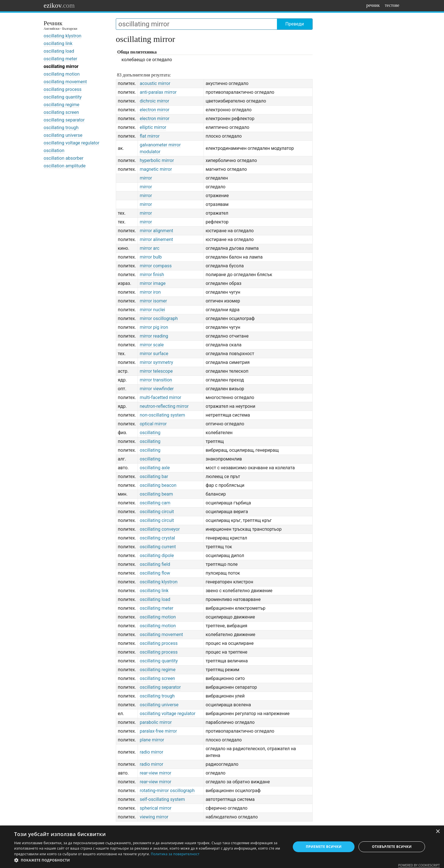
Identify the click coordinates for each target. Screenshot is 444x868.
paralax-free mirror (158, 731)
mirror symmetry (156, 362)
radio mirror (151, 752)
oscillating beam (156, 494)
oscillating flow (155, 573)
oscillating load (59, 51)
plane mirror (152, 740)
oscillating (150, 433)
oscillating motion (62, 74)
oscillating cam (155, 503)
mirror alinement (156, 239)
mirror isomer (153, 301)
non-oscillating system (162, 415)
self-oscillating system (162, 799)
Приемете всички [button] (324, 847)
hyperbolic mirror (157, 160)
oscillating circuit (157, 512)
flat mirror (150, 136)
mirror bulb (151, 257)
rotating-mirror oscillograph (167, 791)
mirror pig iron (154, 327)
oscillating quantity (63, 97)
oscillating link (58, 43)
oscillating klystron (62, 36)
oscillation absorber (64, 158)
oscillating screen (61, 112)
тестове (392, 5)
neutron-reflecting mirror (164, 406)
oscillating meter (60, 59)
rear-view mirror (155, 773)
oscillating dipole (157, 555)
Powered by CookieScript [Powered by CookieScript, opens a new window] (419, 865)
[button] (148, 860)
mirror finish (152, 275)
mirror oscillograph (159, 318)
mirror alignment (156, 231)
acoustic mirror (155, 83)
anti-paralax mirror (158, 92)
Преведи (295, 24)
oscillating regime (61, 105)
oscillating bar (154, 476)
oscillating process (63, 89)
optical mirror (153, 424)
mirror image (152, 283)
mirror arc (149, 248)
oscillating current (158, 547)
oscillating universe (63, 135)
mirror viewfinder (157, 389)
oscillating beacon (158, 485)
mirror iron (150, 292)
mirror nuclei (152, 310)
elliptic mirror (153, 127)
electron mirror (154, 110)
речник (373, 5)
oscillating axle (155, 468)
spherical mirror (155, 808)
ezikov (59, 5)
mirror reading (154, 336)
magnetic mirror (156, 169)
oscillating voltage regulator (71, 143)
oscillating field (155, 564)
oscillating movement (65, 82)
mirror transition (156, 380)
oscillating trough (61, 128)
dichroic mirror (154, 101)
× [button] (438, 832)
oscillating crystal (157, 538)
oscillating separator (64, 120)
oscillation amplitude (65, 166)
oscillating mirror (61, 66)
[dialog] (222, 847)
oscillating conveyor (160, 529)
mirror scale (152, 345)
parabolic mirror (156, 722)
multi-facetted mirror (160, 397)
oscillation (54, 151)
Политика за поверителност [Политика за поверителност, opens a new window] (175, 854)
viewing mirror (154, 817)
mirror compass (156, 266)
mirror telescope (156, 371)
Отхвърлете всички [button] (392, 847)
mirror (146, 178)
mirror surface (154, 354)
